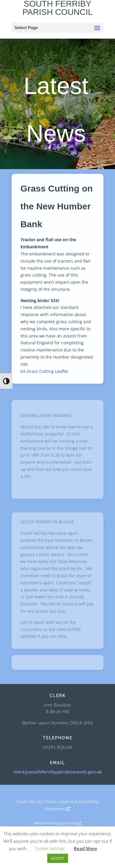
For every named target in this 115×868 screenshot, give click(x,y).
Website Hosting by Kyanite (58, 823)
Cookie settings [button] (50, 848)
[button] (97, 28)
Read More (85, 848)
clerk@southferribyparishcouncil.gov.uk (58, 772)
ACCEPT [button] (58, 858)
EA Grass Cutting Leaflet (44, 374)
